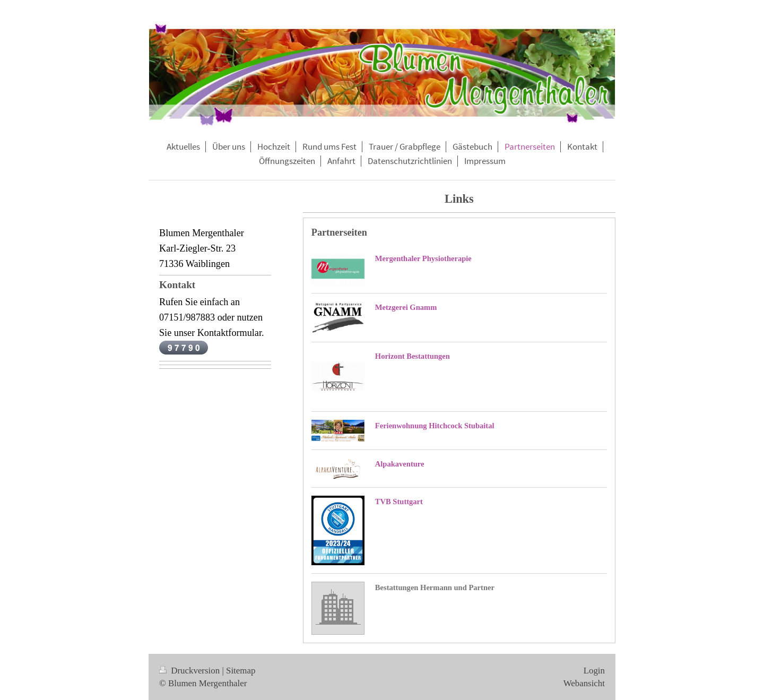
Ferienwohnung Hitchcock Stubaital (435, 426)
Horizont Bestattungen (413, 356)
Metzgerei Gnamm (406, 307)
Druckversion (190, 671)
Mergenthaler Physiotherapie (423, 258)
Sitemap (241, 671)
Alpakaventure (400, 464)
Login (594, 671)
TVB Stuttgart (399, 502)
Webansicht (584, 683)
